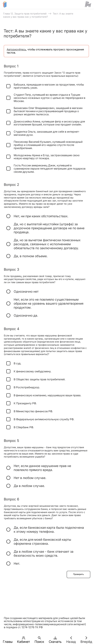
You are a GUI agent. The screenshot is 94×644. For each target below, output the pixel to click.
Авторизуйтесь (16, 49)
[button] (8, 638)
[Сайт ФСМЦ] (88, 4)
